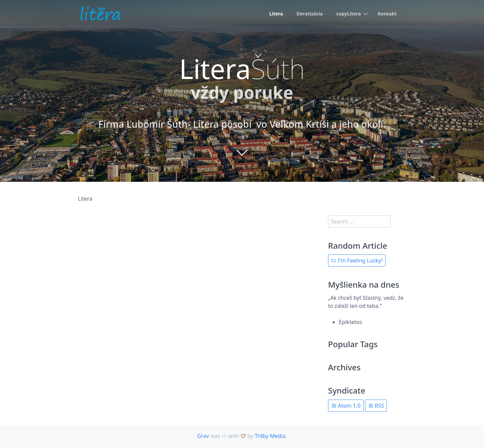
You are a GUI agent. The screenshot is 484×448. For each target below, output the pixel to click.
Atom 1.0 (346, 406)
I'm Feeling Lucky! (357, 260)
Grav (203, 436)
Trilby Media (270, 436)
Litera (276, 14)
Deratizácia (310, 14)
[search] (359, 221)
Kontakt (387, 14)
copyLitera (348, 14)
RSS (376, 406)
